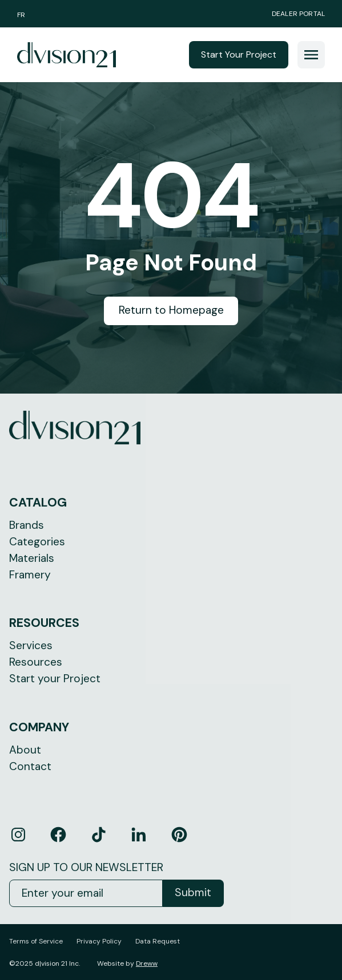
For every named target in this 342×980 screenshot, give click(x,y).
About (25, 750)
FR (21, 15)
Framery (30, 575)
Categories (37, 542)
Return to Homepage (171, 310)
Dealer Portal (298, 14)
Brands (27, 525)
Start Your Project (239, 54)
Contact (30, 766)
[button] (311, 55)
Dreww (147, 963)
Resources (36, 662)
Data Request (158, 941)
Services (31, 645)
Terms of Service (36, 941)
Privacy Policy (99, 941)
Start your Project (55, 679)
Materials (32, 558)
